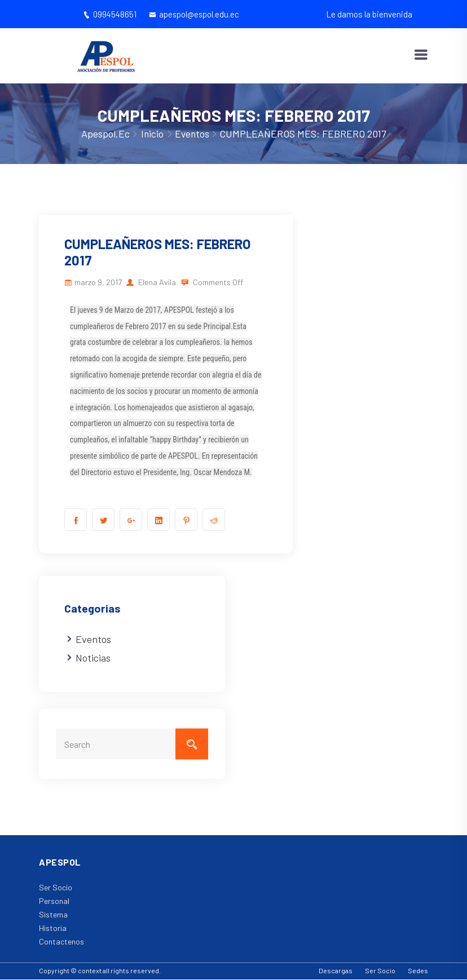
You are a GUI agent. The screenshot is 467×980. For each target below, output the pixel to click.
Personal (54, 902)
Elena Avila (157, 282)
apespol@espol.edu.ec (194, 14)
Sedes (418, 972)
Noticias (93, 659)
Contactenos (61, 943)
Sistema (53, 915)
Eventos (192, 134)
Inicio (151, 134)
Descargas (336, 972)
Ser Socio (56, 888)
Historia (53, 929)
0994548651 (107, 14)
